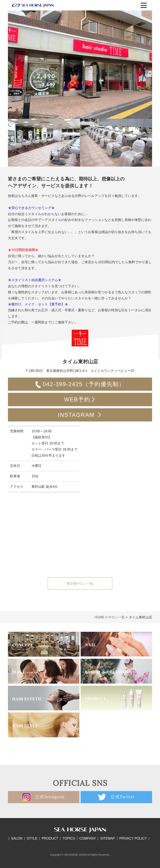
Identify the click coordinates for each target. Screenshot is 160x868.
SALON (17, 838)
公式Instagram (44, 797)
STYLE (32, 838)
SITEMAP (107, 838)
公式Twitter (116, 797)
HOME (99, 617)
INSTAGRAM (80, 415)
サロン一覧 (116, 617)
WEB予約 (80, 400)
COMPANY (88, 838)
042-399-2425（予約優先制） (80, 385)
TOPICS (69, 838)
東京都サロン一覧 (80, 583)
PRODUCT (50, 838)
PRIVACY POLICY (133, 838)
